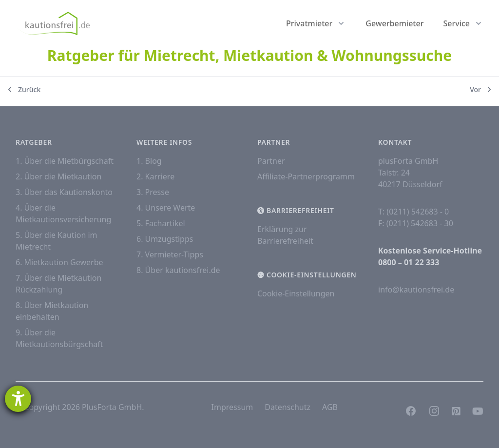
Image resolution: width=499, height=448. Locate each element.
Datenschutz (288, 407)
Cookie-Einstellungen (296, 293)
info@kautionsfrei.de (416, 290)
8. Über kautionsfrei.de (178, 270)
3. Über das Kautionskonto (64, 192)
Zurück (24, 89)
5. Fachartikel (161, 223)
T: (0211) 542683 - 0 (413, 212)
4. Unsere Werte (166, 208)
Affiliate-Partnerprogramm (306, 176)
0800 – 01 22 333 (409, 262)
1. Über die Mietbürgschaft (65, 161)
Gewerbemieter (394, 23)
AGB (330, 407)
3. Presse (153, 192)
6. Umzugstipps (165, 239)
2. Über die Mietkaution (58, 176)
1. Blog (149, 161)
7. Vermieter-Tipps (170, 254)
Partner (271, 161)
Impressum (232, 407)
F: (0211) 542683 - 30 (416, 223)
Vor (480, 89)
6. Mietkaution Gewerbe (59, 262)
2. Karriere (155, 176)
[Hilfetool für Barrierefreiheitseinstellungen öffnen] (18, 399)
